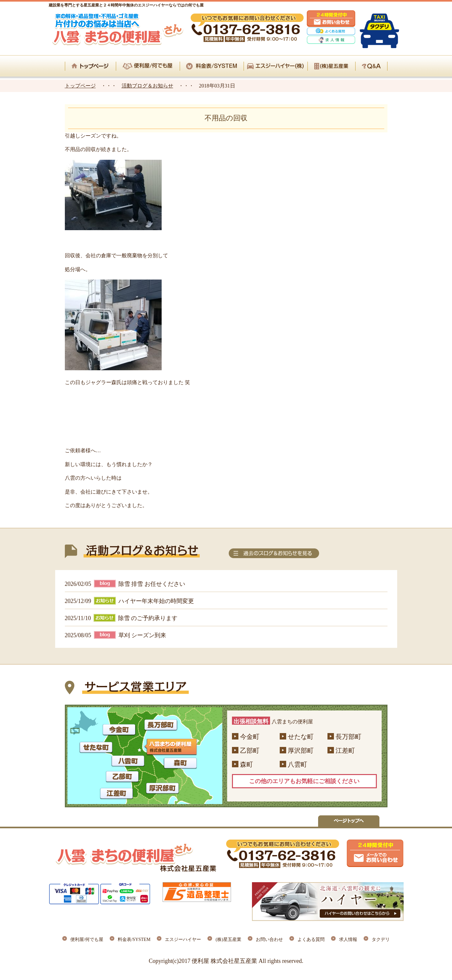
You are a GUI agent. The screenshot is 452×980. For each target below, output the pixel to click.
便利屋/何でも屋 (87, 939)
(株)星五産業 (228, 939)
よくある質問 (311, 939)
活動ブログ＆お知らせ (147, 86)
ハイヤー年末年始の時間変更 (156, 601)
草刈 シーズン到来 (142, 635)
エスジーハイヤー (183, 939)
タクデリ (381, 939)
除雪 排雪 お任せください (152, 584)
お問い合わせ (269, 939)
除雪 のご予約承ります (148, 618)
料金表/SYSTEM (134, 939)
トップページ (80, 86)
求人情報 (348, 939)
